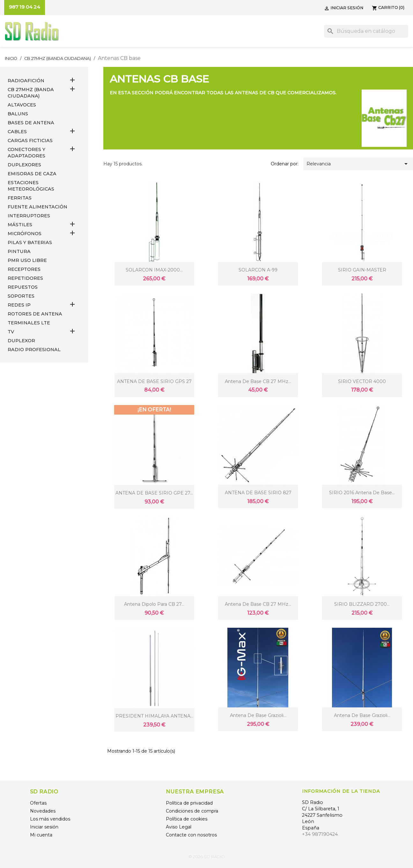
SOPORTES (21, 296)
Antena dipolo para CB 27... (154, 604)
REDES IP (19, 305)
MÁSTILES (20, 225)
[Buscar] (366, 31)
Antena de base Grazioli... (258, 715)
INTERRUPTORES (29, 216)
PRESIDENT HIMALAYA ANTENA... (154, 716)
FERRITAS (20, 198)
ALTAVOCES (22, 105)
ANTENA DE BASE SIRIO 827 (258, 493)
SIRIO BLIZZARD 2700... (362, 604)
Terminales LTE (29, 323)
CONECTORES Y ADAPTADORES (26, 153)
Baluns (18, 114)
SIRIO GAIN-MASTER (362, 270)
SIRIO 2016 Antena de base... (362, 493)
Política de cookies (187, 819)
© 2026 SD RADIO (207, 857)
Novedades (43, 811)
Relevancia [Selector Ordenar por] (358, 164)
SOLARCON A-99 (258, 270)
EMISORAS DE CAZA (32, 174)
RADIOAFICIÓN (26, 81)
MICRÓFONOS (25, 234)
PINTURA (19, 251)
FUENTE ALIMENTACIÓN (37, 207)
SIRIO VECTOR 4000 (362, 381)
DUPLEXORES (24, 165)
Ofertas (38, 803)
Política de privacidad (189, 803)
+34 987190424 (320, 834)
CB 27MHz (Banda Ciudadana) (31, 93)
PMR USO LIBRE (27, 260)
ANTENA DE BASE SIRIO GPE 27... (154, 493)
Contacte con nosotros (191, 835)
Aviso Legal (179, 827)
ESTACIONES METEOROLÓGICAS (31, 186)
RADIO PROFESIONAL (34, 350)
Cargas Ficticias (30, 141)
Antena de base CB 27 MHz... (258, 381)
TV (11, 332)
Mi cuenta (41, 835)
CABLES (17, 132)
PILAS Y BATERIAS (30, 242)
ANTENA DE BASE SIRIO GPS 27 (154, 381)
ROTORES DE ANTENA (35, 314)
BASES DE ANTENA (31, 123)
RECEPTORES (24, 269)
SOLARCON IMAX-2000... (154, 270)
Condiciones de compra (192, 811)
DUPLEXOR (21, 341)
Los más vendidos (50, 819)
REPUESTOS (23, 287)
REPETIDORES (25, 278)
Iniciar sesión (44, 827)
